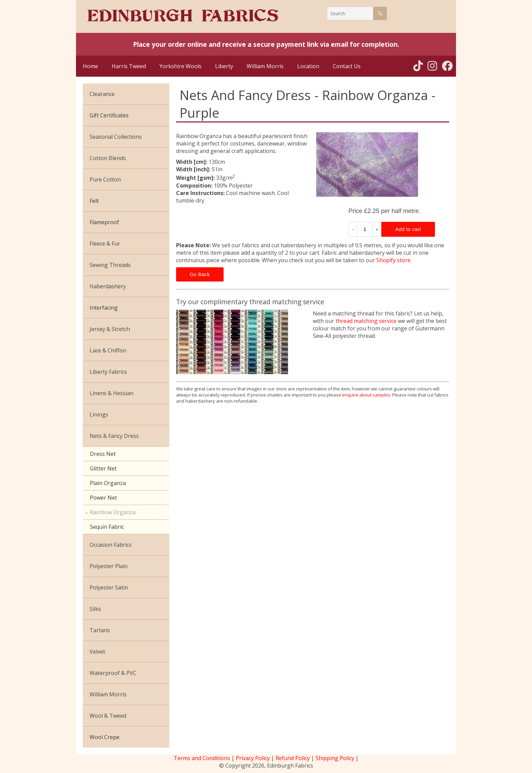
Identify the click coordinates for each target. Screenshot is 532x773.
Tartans (100, 630)
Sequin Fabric (107, 527)
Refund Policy (293, 758)
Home (90, 66)
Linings (99, 414)
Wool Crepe (104, 737)
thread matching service (366, 321)
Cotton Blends (108, 158)
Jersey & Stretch (110, 329)
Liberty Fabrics (108, 372)
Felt (94, 201)
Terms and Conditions (202, 758)
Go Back (200, 274)
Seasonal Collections (116, 137)
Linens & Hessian (111, 393)
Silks (95, 609)
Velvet (97, 652)
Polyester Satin (109, 587)
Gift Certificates (109, 115)
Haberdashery (108, 286)
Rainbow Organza (113, 512)
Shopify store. (394, 260)
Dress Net (103, 454)
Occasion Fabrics (111, 545)
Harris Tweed (129, 66)
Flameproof (104, 222)
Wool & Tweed (108, 716)
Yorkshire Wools (180, 66)
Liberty (224, 66)
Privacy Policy (253, 758)
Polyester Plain (109, 566)
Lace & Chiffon (108, 350)
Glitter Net (103, 468)
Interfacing (104, 308)
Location (308, 66)
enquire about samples (366, 395)
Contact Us (347, 66)
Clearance (102, 94)
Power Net (103, 498)
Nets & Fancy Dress (114, 436)
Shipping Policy (335, 758)
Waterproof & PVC (113, 673)
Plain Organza (108, 483)
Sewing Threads (110, 265)
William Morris (265, 66)
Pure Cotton (105, 179)
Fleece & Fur (105, 244)
